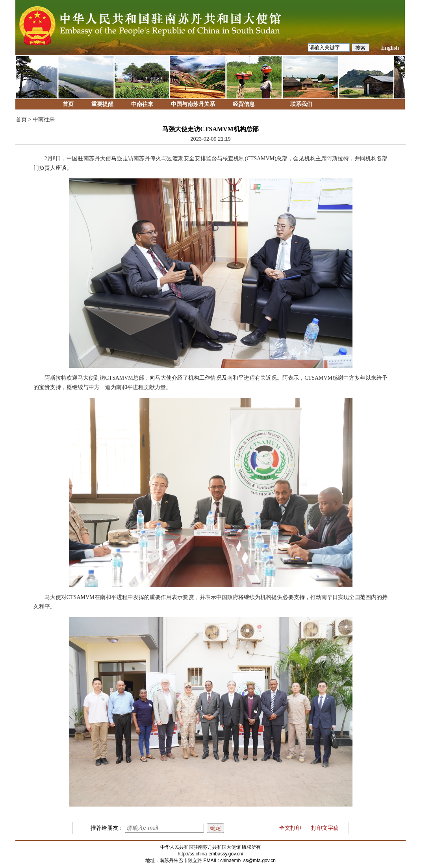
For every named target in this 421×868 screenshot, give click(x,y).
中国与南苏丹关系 (193, 104)
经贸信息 (244, 104)
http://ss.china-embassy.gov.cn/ (210, 854)
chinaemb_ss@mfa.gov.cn (248, 861)
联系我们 (301, 104)
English (390, 48)
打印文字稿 (325, 828)
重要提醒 (102, 104)
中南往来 (142, 104)
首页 (68, 104)
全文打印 (290, 828)
